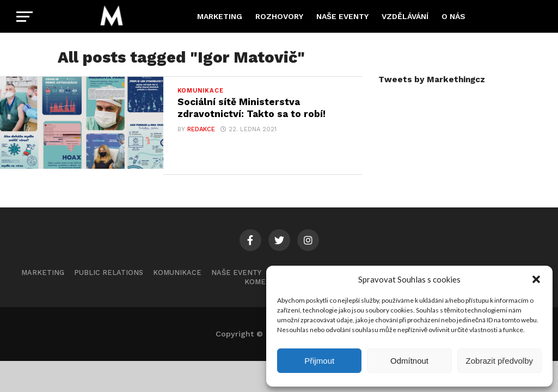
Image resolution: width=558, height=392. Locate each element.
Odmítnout (409, 361)
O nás (453, 16)
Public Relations (109, 272)
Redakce (201, 129)
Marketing (220, 16)
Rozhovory (279, 16)
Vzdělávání (405, 16)
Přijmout (319, 361)
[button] (536, 279)
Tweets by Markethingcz (432, 79)
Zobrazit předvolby (499, 361)
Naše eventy (342, 16)
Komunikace (177, 272)
